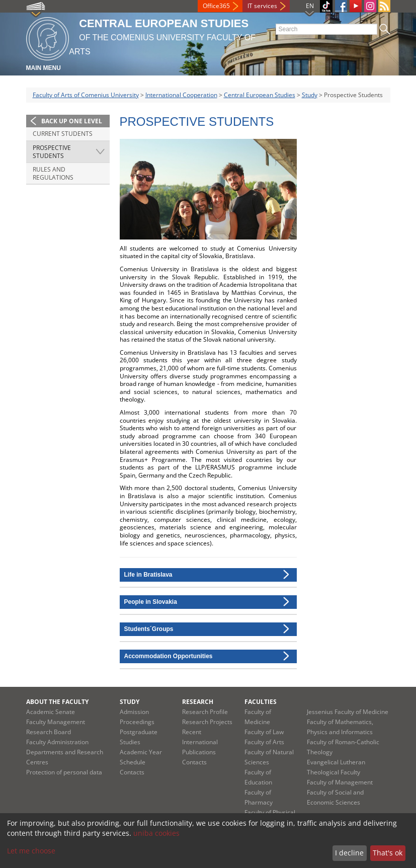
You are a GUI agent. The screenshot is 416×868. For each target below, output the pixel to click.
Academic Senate (51, 712)
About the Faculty (57, 702)
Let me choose (31, 851)
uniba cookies (156, 833)
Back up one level (72, 121)
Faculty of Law (264, 732)
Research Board (49, 732)
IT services (262, 6)
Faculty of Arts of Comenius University (86, 95)
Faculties (261, 702)
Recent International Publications (200, 742)
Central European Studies (260, 95)
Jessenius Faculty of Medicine (348, 712)
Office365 (216, 6)
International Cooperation (181, 95)
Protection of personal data (64, 772)
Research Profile (205, 712)
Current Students (63, 134)
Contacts (132, 772)
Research (198, 702)
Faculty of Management (340, 782)
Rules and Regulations (53, 173)
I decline (349, 853)
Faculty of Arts (264, 742)
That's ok (388, 853)
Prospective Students (52, 152)
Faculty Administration (57, 742)
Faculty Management (56, 722)
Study (310, 95)
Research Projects (207, 722)
